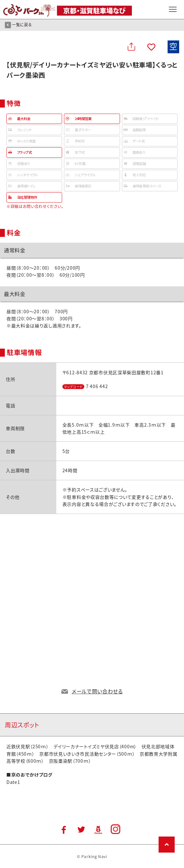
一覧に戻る (18, 25)
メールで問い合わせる (97, 691)
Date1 (13, 782)
